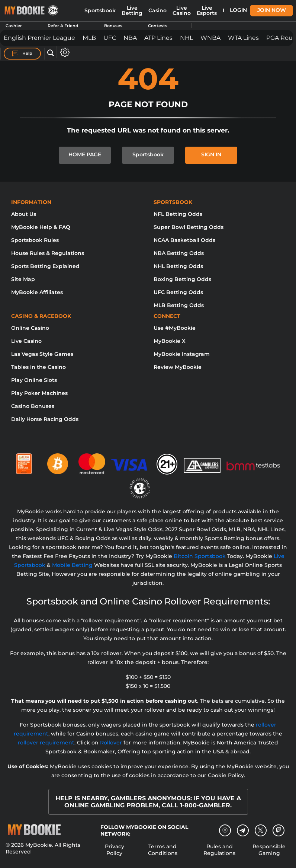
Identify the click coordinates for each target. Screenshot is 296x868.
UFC (110, 38)
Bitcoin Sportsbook (200, 556)
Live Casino (182, 10)
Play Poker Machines (39, 393)
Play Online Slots (34, 380)
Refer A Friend (63, 26)
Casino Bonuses (33, 406)
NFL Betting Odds (178, 214)
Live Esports (207, 10)
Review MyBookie (178, 367)
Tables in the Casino (38, 367)
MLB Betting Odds (179, 305)
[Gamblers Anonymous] (203, 461)
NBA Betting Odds (179, 253)
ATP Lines (158, 38)
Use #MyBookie (175, 328)
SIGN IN (211, 154)
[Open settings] (63, 52)
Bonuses (113, 26)
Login (238, 10)
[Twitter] (260, 830)
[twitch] (279, 830)
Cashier (14, 26)
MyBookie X (170, 341)
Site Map (23, 279)
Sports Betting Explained (45, 266)
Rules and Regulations (219, 850)
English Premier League (39, 38)
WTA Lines (243, 38)
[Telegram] (243, 830)
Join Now (272, 10)
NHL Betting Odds (178, 266)
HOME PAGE (85, 154)
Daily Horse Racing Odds (45, 419)
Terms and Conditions (163, 850)
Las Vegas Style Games (42, 354)
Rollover (111, 743)
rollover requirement (46, 743)
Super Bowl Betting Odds (189, 227)
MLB (89, 38)
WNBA (210, 38)
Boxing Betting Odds (182, 279)
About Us (24, 214)
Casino (157, 10)
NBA (130, 38)
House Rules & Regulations (48, 253)
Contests (158, 26)
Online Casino (30, 328)
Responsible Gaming (269, 850)
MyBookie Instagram (182, 354)
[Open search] (51, 53)
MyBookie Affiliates (37, 292)
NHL (186, 38)
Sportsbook (100, 10)
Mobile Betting (72, 565)
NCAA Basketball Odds (184, 240)
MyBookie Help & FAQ (41, 227)
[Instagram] (225, 830)
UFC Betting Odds (178, 292)
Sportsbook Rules (35, 240)
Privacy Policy (115, 850)
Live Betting (132, 10)
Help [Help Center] (22, 54)
